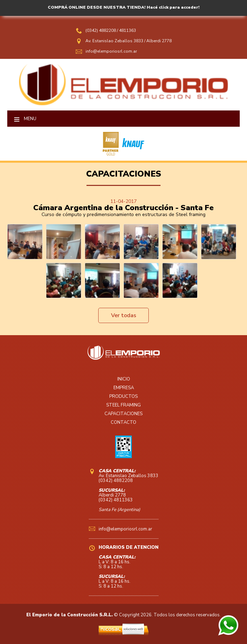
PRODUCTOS (123, 396)
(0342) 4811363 (116, 500)
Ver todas (124, 315)
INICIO (124, 379)
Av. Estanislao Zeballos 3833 (114, 41)
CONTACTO (123, 422)
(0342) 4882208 (101, 30)
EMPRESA (124, 388)
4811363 (127, 30)
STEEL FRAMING (123, 405)
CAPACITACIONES (123, 414)
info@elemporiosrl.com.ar (111, 51)
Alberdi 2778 (159, 41)
